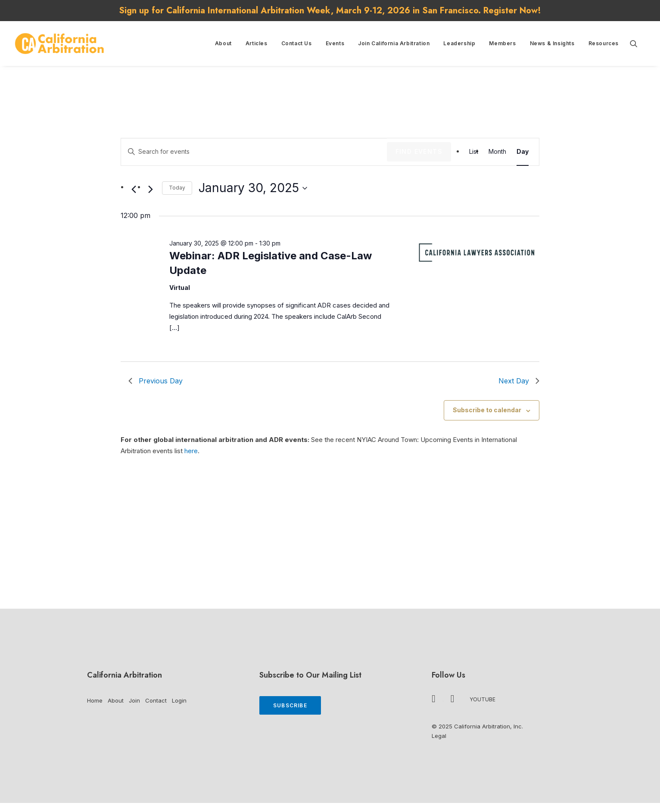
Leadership (459, 43)
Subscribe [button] (290, 705)
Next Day (519, 381)
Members (502, 43)
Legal (439, 736)
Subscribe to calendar (487, 410)
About (223, 43)
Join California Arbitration (394, 43)
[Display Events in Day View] (523, 152)
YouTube (483, 699)
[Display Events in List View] (474, 152)
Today (177, 188)
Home (95, 700)
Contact (156, 700)
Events (335, 43)
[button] (638, 44)
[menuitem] (223, 44)
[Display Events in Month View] (497, 152)
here (191, 451)
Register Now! (512, 11)
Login (179, 700)
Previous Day (156, 381)
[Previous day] (134, 190)
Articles (257, 43)
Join (134, 700)
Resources (604, 43)
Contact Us (297, 43)
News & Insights (552, 43)
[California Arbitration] (59, 44)
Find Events (419, 151)
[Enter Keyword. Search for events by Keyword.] (254, 152)
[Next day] (150, 190)
